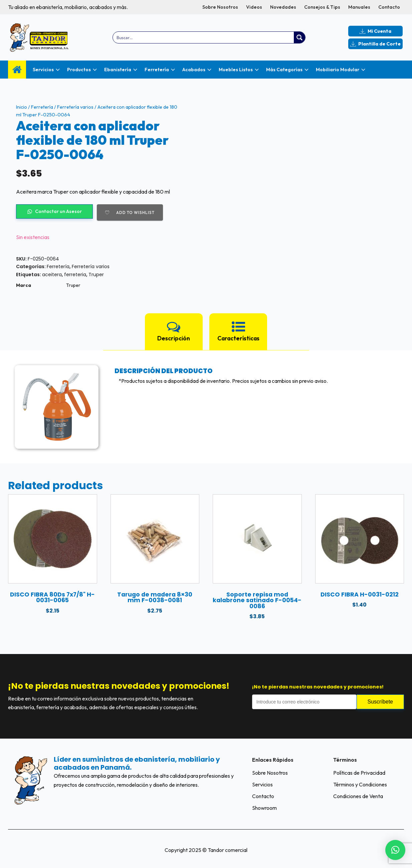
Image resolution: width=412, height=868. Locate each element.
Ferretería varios (75, 107)
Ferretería (42, 107)
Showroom (264, 808)
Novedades (283, 7)
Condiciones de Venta (358, 796)
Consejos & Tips (322, 7)
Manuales (359, 7)
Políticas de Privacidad (359, 773)
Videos (254, 7)
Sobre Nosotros (220, 7)
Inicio (22, 107)
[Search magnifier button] (299, 37)
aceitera (52, 275)
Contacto (389, 7)
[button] (395, 850)
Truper (96, 275)
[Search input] (204, 37)
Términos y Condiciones (360, 784)
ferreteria (75, 275)
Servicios (262, 784)
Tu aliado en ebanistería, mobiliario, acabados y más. (68, 7)
